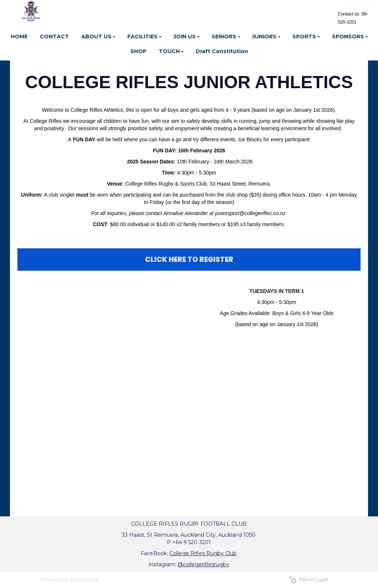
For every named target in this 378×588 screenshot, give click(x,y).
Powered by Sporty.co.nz (70, 580)
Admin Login (308, 580)
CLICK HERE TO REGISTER (189, 260)
